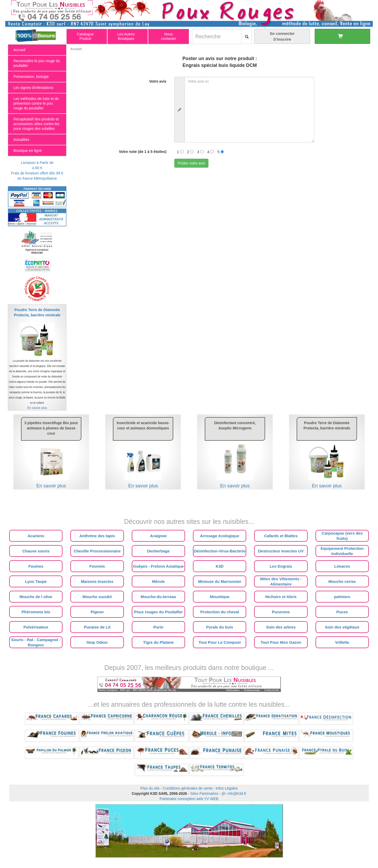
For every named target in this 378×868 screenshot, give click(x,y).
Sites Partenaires (204, 794)
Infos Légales (227, 788)
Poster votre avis (191, 163)
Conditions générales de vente (188, 788)
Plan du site (150, 788)
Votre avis (158, 81)
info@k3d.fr (237, 794)
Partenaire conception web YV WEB (189, 799)
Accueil (76, 49)
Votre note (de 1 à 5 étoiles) (143, 152)
